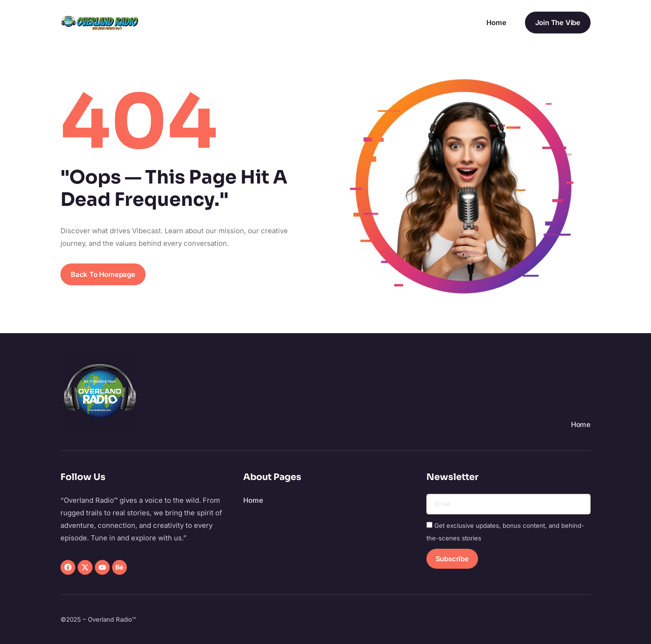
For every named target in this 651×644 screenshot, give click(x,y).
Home (496, 23)
